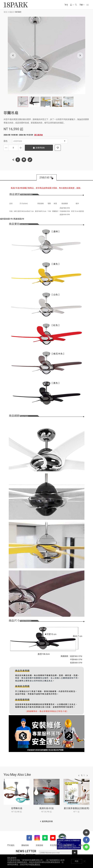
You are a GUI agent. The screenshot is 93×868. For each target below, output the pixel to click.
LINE (24, 160)
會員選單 (71, 5)
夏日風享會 (39, 135)
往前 (79, 775)
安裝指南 (39, 845)
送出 (75, 853)
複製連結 (30, 159)
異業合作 (82, 845)
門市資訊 (11, 845)
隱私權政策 (35, 864)
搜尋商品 (76, 5)
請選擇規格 (39, 141)
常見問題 (54, 845)
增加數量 (21, 148)
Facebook (18, 160)
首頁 (5, 12)
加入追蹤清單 (58, 148)
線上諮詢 (68, 845)
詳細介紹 (44, 177)
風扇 (11, 12)
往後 (87, 775)
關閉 (85, 861)
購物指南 (25, 845)
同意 (77, 861)
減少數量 (6, 148)
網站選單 (88, 5)
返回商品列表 (47, 821)
